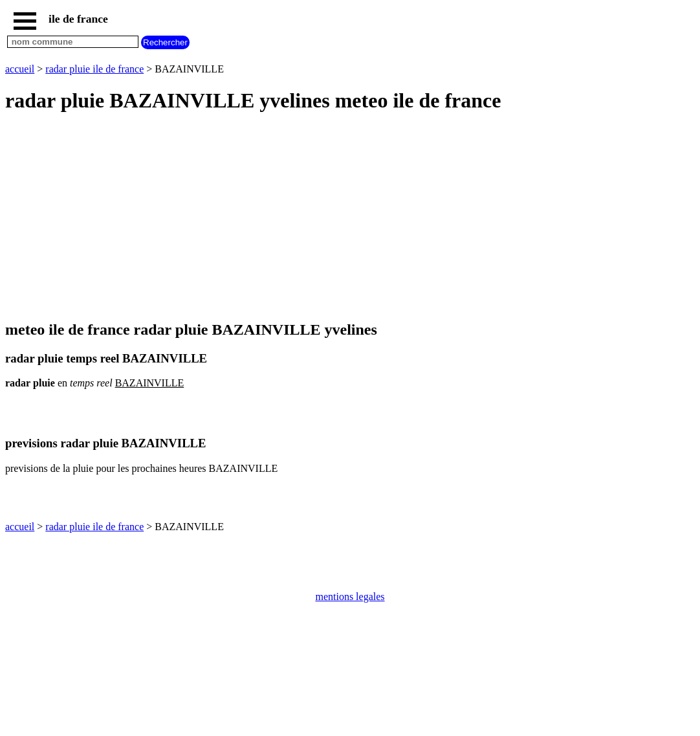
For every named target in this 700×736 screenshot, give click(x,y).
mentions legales (350, 597)
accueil (20, 69)
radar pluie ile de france (94, 69)
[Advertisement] (350, 217)
